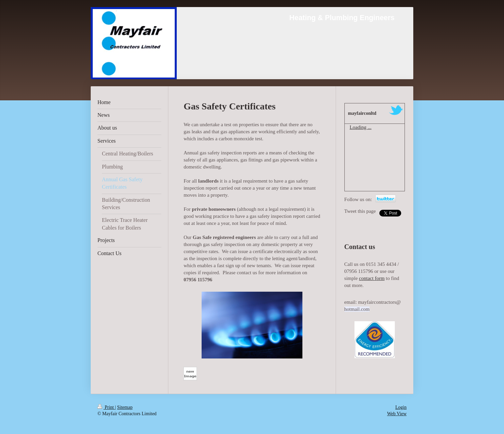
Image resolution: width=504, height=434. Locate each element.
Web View (397, 414)
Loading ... (361, 127)
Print (106, 407)
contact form (372, 278)
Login (401, 407)
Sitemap (125, 407)
